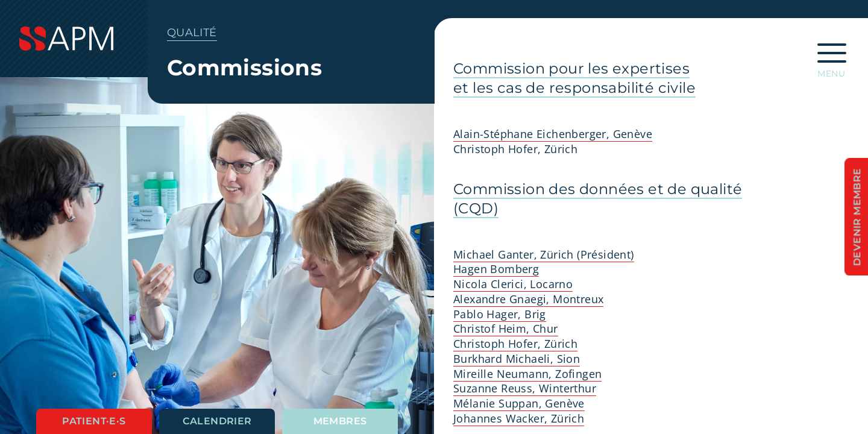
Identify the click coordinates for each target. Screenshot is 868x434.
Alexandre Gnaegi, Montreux (528, 299)
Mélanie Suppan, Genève (519, 403)
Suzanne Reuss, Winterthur (525, 388)
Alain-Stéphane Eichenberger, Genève (553, 134)
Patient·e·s (94, 421)
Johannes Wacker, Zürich (519, 418)
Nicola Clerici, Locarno (513, 284)
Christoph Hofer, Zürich (515, 344)
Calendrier (217, 421)
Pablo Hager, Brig (500, 314)
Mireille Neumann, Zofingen (527, 374)
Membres (340, 421)
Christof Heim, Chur (506, 329)
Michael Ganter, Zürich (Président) (544, 254)
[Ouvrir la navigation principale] (832, 57)
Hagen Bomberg (496, 269)
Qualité (192, 33)
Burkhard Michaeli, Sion (517, 359)
